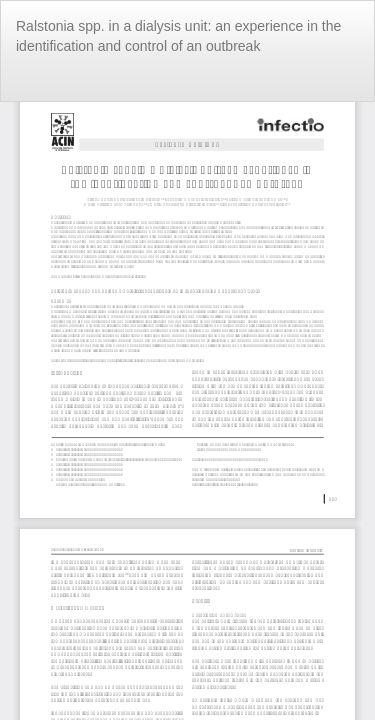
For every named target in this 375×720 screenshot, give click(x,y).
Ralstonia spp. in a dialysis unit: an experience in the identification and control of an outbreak (178, 36)
